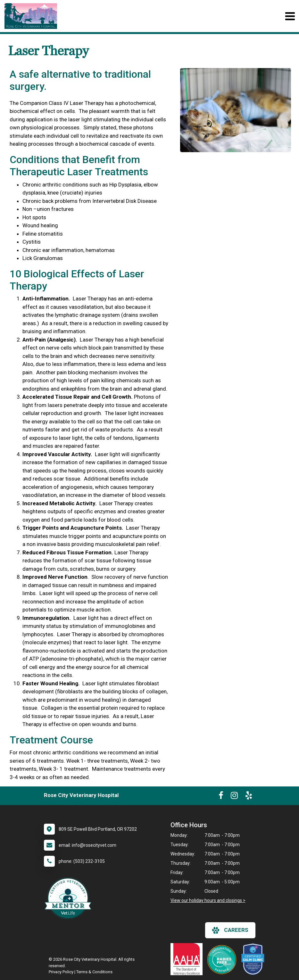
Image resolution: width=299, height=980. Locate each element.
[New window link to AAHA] (188, 959)
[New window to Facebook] (221, 797)
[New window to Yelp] (249, 797)
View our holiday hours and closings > (208, 900)
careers (230, 930)
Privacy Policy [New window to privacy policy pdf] (61, 972)
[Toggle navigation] (290, 16)
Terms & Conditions (94, 972)
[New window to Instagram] (234, 797)
